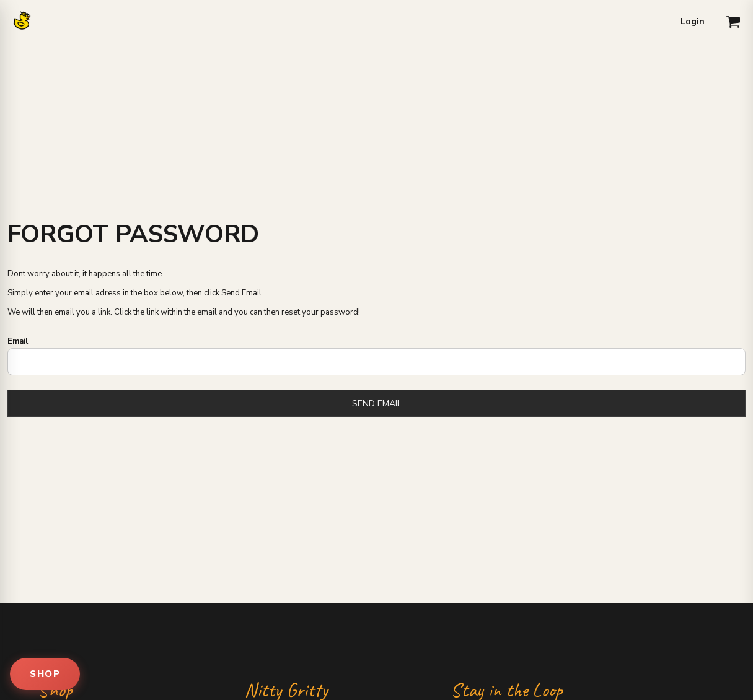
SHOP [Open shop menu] (45, 674)
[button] (733, 22)
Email (18, 341)
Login (693, 21)
